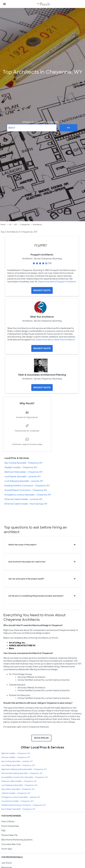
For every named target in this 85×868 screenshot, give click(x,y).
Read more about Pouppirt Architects (57, 282)
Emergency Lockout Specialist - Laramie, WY (21, 797)
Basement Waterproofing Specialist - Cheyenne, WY (24, 769)
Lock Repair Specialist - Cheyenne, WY (18, 765)
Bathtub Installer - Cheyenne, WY (16, 753)
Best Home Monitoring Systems (17, 840)
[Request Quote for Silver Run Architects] (42, 348)
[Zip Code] (32, 128)
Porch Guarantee (10, 826)
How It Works (8, 822)
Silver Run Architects (42, 317)
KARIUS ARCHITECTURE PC (22, 646)
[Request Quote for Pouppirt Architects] (42, 290)
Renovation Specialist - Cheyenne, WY (18, 789)
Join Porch (7, 863)
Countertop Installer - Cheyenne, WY (18, 801)
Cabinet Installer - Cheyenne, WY (16, 793)
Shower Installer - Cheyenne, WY (16, 757)
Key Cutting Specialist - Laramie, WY (17, 761)
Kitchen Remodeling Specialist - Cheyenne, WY (22, 773)
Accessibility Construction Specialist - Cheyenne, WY (25, 777)
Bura (11, 648)
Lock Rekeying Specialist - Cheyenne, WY (19, 785)
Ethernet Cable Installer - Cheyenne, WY (19, 781)
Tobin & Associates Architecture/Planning (42, 375)
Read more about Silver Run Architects (56, 340)
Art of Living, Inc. (17, 643)
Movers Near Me (9, 835)
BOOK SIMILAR (41, 738)
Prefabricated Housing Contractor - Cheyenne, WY (24, 805)
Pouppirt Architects (42, 255)
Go (68, 128)
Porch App (7, 849)
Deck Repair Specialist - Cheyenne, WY (18, 809)
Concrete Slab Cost (11, 844)
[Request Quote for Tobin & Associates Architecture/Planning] (42, 388)
